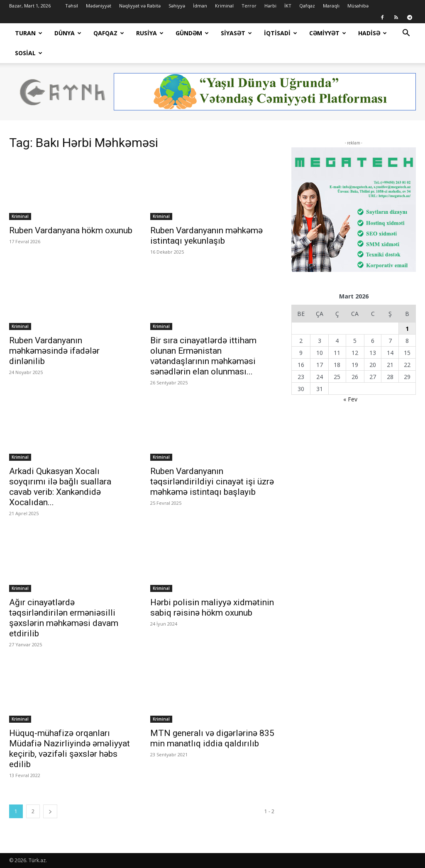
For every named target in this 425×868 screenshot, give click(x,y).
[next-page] (50, 811)
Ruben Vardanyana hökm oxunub (71, 230)
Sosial (29, 53)
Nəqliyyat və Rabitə (140, 6)
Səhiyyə (177, 6)
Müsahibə (358, 6)
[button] (406, 34)
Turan (29, 33)
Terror (249, 6)
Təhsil (72, 6)
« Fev (350, 399)
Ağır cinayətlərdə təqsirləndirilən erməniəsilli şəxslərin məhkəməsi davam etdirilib (64, 618)
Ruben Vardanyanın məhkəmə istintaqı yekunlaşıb (206, 236)
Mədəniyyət (99, 6)
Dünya (68, 33)
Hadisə (372, 33)
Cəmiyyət (328, 33)
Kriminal (224, 6)
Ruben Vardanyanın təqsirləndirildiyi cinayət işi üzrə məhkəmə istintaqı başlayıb (212, 482)
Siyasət (236, 33)
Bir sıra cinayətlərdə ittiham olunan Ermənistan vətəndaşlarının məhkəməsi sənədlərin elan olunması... (203, 356)
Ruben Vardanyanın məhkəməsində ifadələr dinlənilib (54, 351)
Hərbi (270, 6)
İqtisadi (281, 33)
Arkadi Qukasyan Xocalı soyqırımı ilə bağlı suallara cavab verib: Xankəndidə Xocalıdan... (60, 487)
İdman (200, 6)
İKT (288, 6)
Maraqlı (331, 6)
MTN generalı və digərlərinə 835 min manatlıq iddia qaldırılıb (212, 738)
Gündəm (192, 33)
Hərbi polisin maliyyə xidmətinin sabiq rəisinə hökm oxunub (212, 608)
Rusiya (150, 33)
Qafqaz (307, 6)
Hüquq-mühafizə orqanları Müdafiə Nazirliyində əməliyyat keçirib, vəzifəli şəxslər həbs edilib (70, 749)
